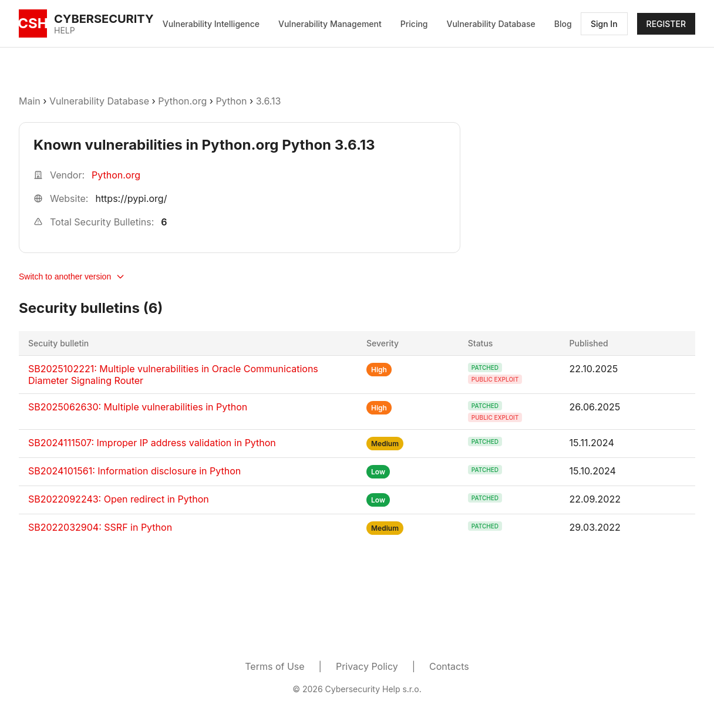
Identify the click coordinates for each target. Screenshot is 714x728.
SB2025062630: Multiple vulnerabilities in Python (138, 407)
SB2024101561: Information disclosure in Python (134, 471)
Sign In (604, 24)
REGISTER (666, 24)
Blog (563, 24)
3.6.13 (269, 101)
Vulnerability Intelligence (211, 24)
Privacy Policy (367, 666)
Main (30, 101)
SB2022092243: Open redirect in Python (119, 499)
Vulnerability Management (330, 24)
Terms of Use (275, 666)
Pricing (414, 24)
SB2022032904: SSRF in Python (100, 527)
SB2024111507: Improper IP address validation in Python (152, 443)
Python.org (182, 101)
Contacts (449, 666)
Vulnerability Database (491, 24)
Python (231, 101)
